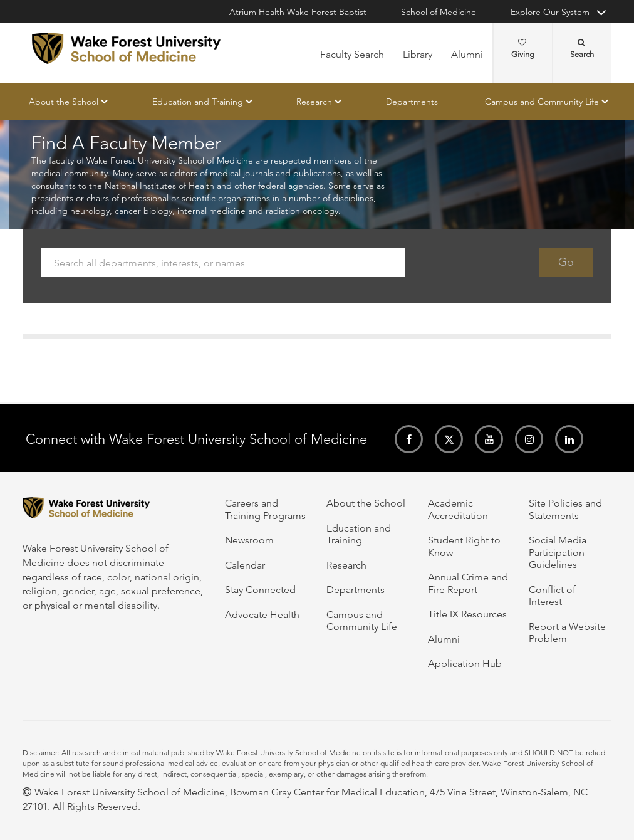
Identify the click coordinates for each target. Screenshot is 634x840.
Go (566, 263)
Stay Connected (260, 590)
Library (418, 54)
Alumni (467, 54)
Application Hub (465, 664)
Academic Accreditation (458, 509)
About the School (64, 102)
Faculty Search (352, 54)
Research (314, 102)
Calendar (245, 565)
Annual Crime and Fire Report (468, 583)
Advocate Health (262, 615)
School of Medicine (439, 12)
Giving (523, 49)
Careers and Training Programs (265, 509)
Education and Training (198, 102)
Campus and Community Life (542, 102)
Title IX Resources (467, 614)
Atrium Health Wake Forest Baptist (298, 12)
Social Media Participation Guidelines (558, 552)
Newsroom (249, 540)
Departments (412, 102)
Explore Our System (550, 12)
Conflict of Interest (552, 596)
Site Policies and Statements (565, 509)
